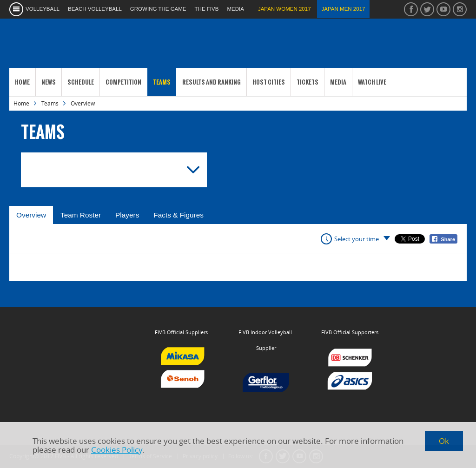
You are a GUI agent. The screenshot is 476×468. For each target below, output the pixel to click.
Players (127, 215)
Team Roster (81, 215)
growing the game (158, 9)
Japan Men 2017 (344, 9)
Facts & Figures (178, 215)
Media (338, 82)
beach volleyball (95, 9)
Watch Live (372, 82)
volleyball (43, 9)
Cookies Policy (117, 450)
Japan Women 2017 (284, 9)
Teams (162, 82)
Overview (31, 215)
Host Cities (269, 82)
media (235, 9)
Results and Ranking (212, 82)
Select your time (357, 239)
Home (22, 82)
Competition (123, 82)
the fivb (207, 9)
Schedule (81, 82)
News (49, 82)
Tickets (307, 82)
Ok (444, 441)
